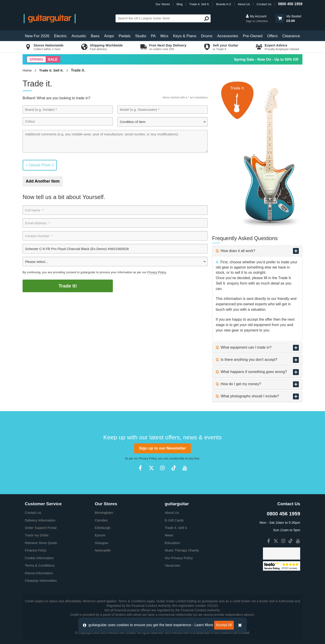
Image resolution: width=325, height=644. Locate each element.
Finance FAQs (36, 550)
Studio (141, 36)
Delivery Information (40, 520)
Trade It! (68, 286)
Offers (273, 36)
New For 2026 (37, 36)
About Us (244, 4)
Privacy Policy (157, 272)
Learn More (204, 625)
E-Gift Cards (174, 520)
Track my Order (37, 535)
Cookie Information (39, 558)
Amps (109, 36)
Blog (180, 4)
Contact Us (264, 4)
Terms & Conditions (40, 565)
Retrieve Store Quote (41, 543)
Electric (61, 36)
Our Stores (163, 4)
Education (172, 543)
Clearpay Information (41, 580)
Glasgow (101, 543)
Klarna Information (39, 573)
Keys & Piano (185, 36)
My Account (256, 16)
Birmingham (104, 513)
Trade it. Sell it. (51, 70)
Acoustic (79, 36)
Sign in (251, 21)
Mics (164, 36)
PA (153, 36)
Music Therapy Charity (182, 550)
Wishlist (262, 21)
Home (27, 70)
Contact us (33, 513)
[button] (280, 18)
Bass (95, 36)
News (169, 535)
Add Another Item (43, 181)
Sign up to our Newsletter (162, 448)
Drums (207, 36)
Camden (101, 520)
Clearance (291, 36)
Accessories (228, 36)
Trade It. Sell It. (199, 4)
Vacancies (173, 565)
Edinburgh (103, 528)
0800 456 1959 (290, 4)
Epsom (100, 535)
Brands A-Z (224, 4)
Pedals (125, 36)
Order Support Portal (41, 528)
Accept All (224, 625)
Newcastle (103, 550)
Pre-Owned (253, 36)
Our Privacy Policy (179, 558)
